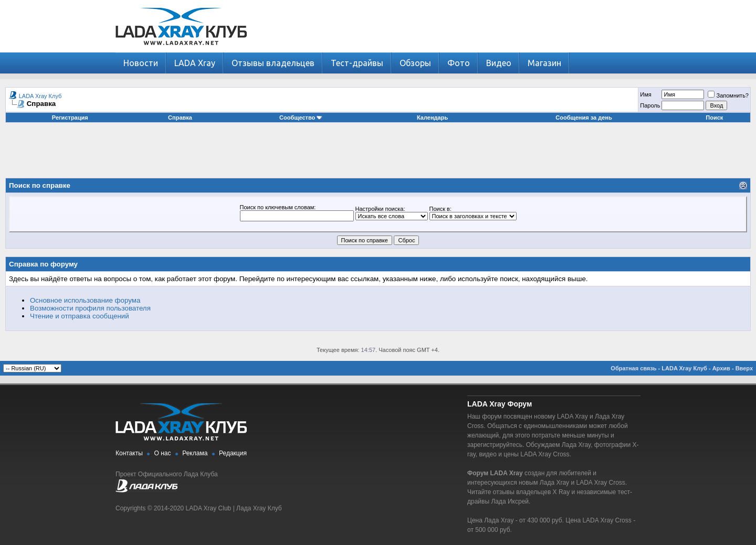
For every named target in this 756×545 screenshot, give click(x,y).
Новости (141, 63)
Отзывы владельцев (273, 63)
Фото (459, 63)
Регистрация (70, 117)
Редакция (233, 453)
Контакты (129, 453)
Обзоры (415, 63)
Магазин (544, 63)
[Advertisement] (378, 154)
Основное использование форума (85, 300)
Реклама (195, 453)
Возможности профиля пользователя (90, 308)
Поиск (714, 117)
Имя (645, 94)
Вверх (744, 368)
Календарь (432, 117)
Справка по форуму (43, 264)
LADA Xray (195, 63)
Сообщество (301, 117)
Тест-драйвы (357, 63)
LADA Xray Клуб (40, 96)
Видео (499, 63)
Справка (180, 117)
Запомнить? (728, 95)
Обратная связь (633, 368)
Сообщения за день (584, 117)
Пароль (650, 105)
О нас (163, 453)
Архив (721, 368)
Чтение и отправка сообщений (80, 316)
